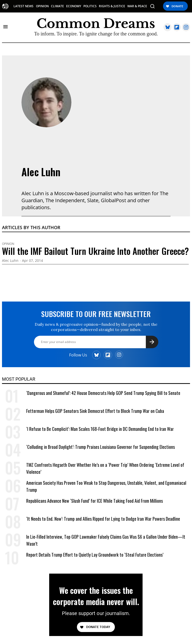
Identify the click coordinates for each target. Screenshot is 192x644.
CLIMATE (57, 6)
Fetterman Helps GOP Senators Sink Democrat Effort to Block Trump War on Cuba (95, 411)
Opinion (8, 244)
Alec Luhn (41, 172)
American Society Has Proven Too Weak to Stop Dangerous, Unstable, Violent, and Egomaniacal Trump (106, 486)
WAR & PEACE (137, 6)
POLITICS (90, 6)
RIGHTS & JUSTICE (112, 6)
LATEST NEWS (23, 6)
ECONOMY (74, 6)
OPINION (42, 6)
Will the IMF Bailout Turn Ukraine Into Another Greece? (95, 251)
